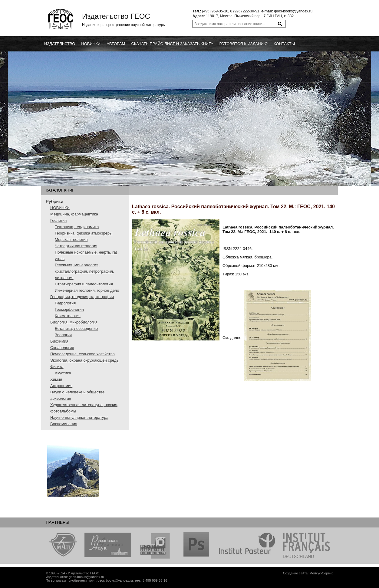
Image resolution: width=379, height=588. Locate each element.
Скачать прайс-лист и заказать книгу (172, 44)
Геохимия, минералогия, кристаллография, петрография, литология (84, 271)
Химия (56, 379)
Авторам (116, 44)
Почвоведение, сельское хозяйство (82, 354)
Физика (57, 367)
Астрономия (61, 386)
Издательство (60, 44)
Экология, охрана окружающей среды (85, 360)
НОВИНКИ (60, 208)
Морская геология (71, 240)
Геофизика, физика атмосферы (84, 233)
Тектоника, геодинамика (77, 227)
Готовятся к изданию (243, 44)
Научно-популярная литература (79, 417)
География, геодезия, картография (82, 297)
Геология (58, 220)
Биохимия (59, 341)
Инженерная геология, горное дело (87, 290)
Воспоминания (64, 424)
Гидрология (65, 303)
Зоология (63, 335)
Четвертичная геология (76, 246)
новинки (91, 44)
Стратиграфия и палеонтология (84, 284)
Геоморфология (69, 309)
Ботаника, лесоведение (76, 328)
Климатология (68, 316)
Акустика (63, 373)
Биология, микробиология (74, 322)
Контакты (284, 44)
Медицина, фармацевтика (74, 214)
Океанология (62, 348)
